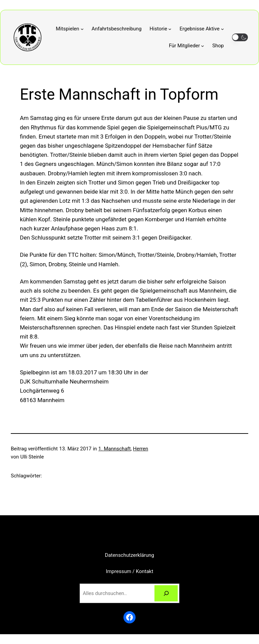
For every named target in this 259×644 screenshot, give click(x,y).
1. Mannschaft (115, 449)
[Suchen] (166, 593)
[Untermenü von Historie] (161, 29)
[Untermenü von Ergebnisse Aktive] (202, 29)
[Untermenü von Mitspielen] (70, 29)
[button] (240, 37)
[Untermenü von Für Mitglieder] (187, 46)
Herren (140, 449)
